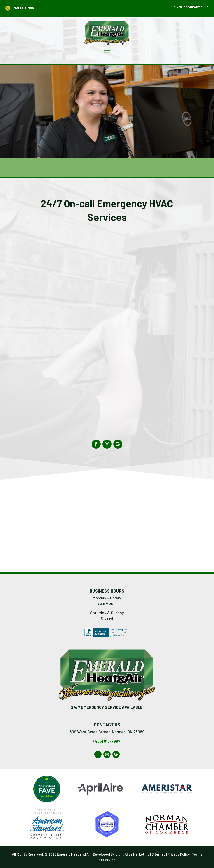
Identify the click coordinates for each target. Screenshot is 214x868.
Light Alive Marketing (132, 854)
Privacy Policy (179, 854)
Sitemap (158, 854)
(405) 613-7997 (107, 741)
